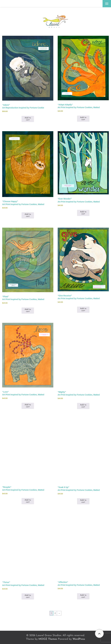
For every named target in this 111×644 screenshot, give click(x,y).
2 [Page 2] (55, 613)
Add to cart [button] (28, 119)
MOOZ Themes (48, 639)
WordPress (79, 639)
